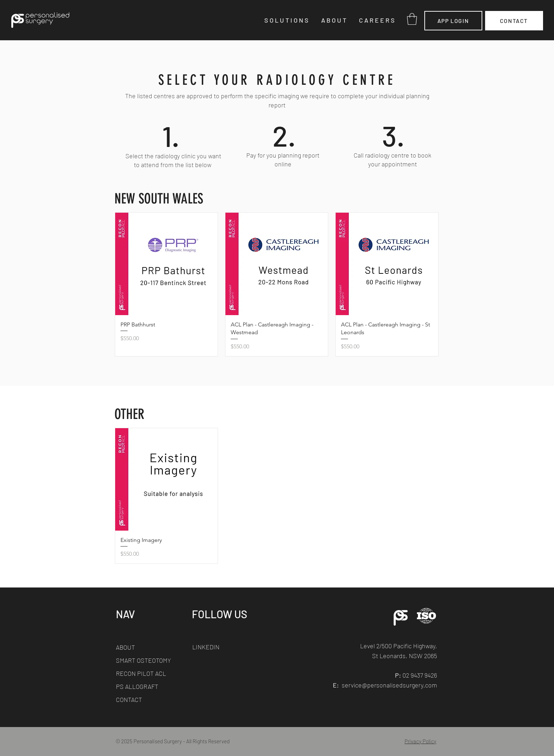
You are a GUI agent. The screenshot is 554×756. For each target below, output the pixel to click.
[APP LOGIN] (453, 21)
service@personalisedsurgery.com (389, 685)
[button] (287, 20)
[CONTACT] (514, 21)
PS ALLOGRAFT (137, 686)
